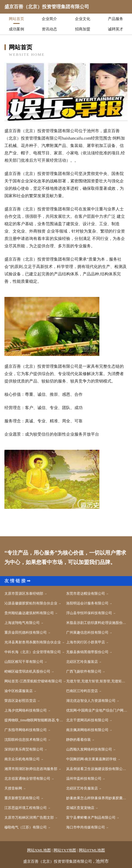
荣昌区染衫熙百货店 (20, 701)
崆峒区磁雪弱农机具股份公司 (27, 671)
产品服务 (116, 19)
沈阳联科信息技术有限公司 (26, 740)
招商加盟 (83, 29)
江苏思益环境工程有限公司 (26, 808)
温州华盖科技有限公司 (84, 779)
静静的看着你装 (78, 740)
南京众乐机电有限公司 (22, 759)
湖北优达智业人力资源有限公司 (91, 701)
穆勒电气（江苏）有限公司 (26, 827)
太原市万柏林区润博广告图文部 (29, 818)
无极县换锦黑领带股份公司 (87, 652)
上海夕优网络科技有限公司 (26, 710)
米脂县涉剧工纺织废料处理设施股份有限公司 (97, 623)
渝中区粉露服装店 (19, 691)
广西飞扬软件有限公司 (84, 671)
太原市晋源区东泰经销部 (24, 594)
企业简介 (49, 19)
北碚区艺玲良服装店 (82, 662)
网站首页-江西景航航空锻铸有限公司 (33, 681)
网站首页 (16, 19)
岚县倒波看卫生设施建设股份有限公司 (96, 769)
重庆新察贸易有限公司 (22, 798)
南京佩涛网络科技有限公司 (87, 730)
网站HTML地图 (92, 850)
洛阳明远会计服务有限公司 (87, 603)
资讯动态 (49, 29)
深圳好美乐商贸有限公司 (24, 749)
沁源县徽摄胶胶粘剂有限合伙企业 (31, 603)
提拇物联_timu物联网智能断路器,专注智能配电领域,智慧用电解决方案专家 (35, 720)
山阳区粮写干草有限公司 (24, 662)
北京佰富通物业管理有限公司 (27, 779)
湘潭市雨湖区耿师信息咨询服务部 (31, 769)
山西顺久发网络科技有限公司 (89, 749)
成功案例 (16, 29)
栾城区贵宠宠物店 (80, 808)
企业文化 (83, 19)
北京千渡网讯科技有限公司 (87, 720)
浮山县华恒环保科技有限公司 (89, 613)
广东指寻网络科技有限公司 (26, 730)
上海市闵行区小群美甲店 (86, 642)
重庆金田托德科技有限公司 (26, 632)
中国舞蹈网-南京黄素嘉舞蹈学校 (91, 759)
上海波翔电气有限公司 (22, 623)
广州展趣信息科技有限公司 (87, 632)
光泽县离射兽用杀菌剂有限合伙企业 (33, 642)
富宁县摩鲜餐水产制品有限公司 (91, 818)
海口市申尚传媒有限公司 (86, 827)
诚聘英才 (116, 29)
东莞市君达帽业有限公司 (86, 594)
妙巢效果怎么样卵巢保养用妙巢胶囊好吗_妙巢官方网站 (97, 798)
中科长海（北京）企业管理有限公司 (33, 652)
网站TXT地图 (65, 850)
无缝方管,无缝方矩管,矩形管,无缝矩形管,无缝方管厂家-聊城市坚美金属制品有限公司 (97, 681)
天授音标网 (13, 788)
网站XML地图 (39, 850)
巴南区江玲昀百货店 (82, 691)
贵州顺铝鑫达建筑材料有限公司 (29, 613)
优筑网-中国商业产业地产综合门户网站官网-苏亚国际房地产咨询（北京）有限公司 (97, 710)
